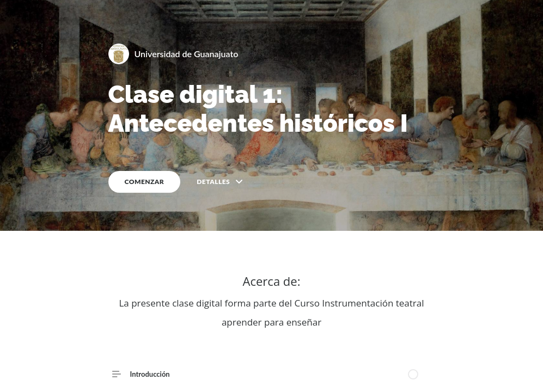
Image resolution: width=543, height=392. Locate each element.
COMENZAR (145, 182)
